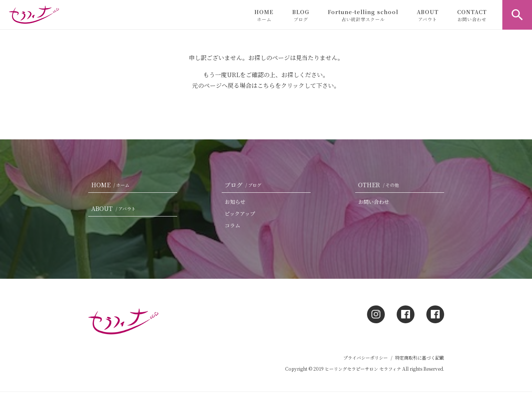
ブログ (244, 185)
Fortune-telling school (363, 15)
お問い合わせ (374, 202)
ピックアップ (240, 214)
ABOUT (428, 15)
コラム (232, 225)
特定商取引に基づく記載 (420, 358)
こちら (266, 85)
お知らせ (235, 202)
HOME (264, 15)
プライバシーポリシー (366, 358)
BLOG (301, 15)
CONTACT (472, 15)
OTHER (380, 185)
